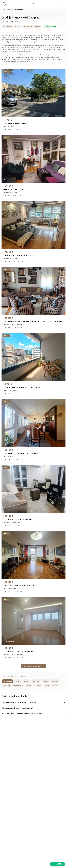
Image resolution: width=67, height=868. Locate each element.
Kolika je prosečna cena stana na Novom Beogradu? (33, 703)
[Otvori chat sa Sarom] (58, 864)
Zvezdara (55, 681)
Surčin (47, 685)
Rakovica (38, 685)
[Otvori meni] (63, 4)
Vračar (26, 681)
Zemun (18, 681)
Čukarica (45, 681)
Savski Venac (18, 685)
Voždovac (35, 681)
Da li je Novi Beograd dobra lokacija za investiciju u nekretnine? (33, 713)
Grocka (55, 685)
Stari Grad (6, 685)
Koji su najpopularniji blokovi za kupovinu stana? (33, 708)
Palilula (29, 685)
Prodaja (8, 10)
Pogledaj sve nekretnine (33, 666)
